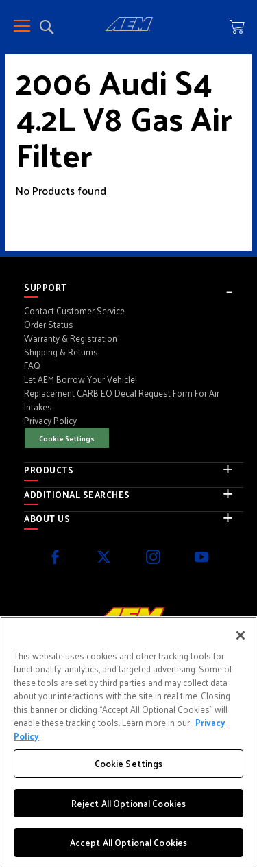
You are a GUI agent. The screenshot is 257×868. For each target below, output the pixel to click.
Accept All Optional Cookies (129, 842)
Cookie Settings (67, 438)
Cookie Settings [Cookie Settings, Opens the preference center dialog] (129, 763)
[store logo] (129, 26)
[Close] (241, 635)
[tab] (134, 288)
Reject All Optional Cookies (129, 803)
